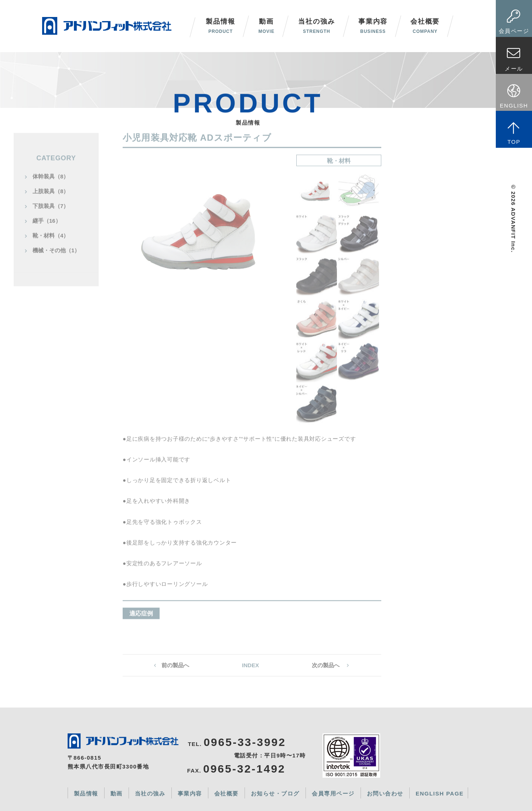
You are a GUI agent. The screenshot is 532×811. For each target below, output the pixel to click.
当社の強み (316, 26)
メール (514, 59)
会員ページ (514, 22)
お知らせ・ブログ (275, 793)
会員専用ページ (333, 793)
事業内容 (373, 26)
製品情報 (86, 793)
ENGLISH (514, 96)
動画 (266, 26)
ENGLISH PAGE (440, 793)
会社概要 (425, 26)
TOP (514, 133)
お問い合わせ (385, 793)
